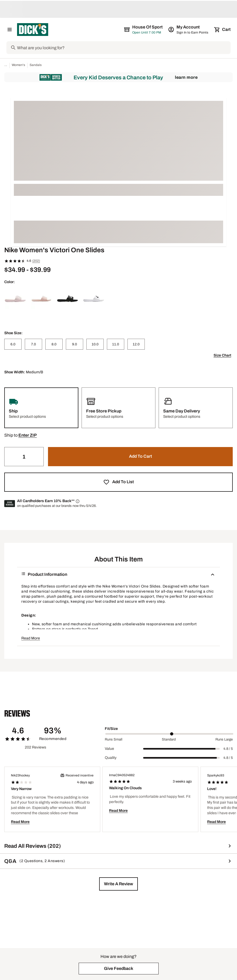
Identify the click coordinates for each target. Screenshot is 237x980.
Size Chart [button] (222, 355)
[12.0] (136, 344)
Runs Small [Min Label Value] (114, 739)
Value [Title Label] (109, 749)
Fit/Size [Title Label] (111, 729)
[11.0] (116, 344)
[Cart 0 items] (223, 30)
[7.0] (33, 344)
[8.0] (54, 344)
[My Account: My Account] (189, 30)
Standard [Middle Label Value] (169, 739)
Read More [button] (31, 638)
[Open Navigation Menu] (10, 30)
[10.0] (95, 344)
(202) (36, 261)
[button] (28, 435)
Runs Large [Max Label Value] (224, 739)
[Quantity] (24, 457)
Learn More (186, 77)
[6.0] (13, 344)
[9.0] (75, 344)
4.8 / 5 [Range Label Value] (228, 749)
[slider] (169, 734)
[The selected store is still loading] (148, 30)
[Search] (123, 48)
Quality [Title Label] (111, 758)
